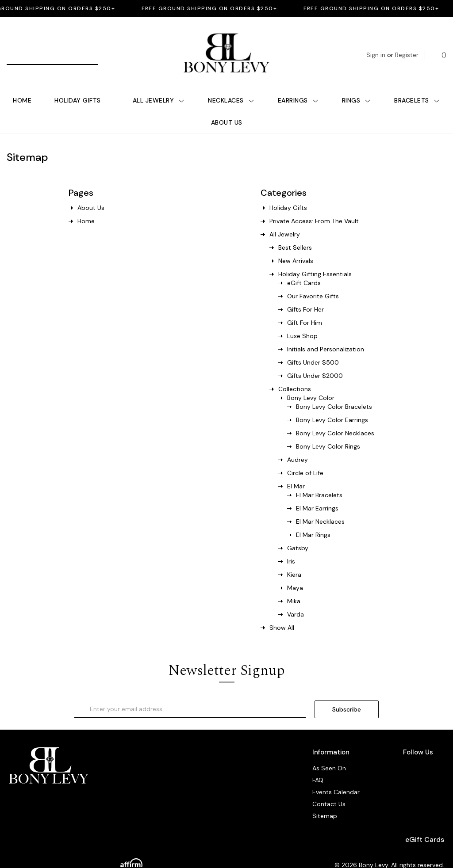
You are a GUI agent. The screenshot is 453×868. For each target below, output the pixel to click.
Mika (294, 586)
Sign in (376, 47)
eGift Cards (304, 268)
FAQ (318, 765)
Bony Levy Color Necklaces (335, 419)
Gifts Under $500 (313, 348)
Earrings (298, 86)
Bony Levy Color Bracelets (334, 392)
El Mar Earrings (317, 494)
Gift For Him (305, 308)
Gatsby (298, 533)
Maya (295, 573)
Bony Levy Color (311, 383)
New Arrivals (296, 246)
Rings (357, 86)
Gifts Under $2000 (315, 361)
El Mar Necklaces (320, 507)
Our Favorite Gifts (313, 282)
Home (22, 86)
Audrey (298, 445)
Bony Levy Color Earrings (332, 405)
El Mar (296, 472)
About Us (227, 108)
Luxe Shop (302, 321)
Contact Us (329, 789)
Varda (296, 600)
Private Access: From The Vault (314, 206)
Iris (291, 547)
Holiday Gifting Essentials (315, 259)
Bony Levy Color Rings (328, 432)
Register (407, 47)
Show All (282, 613)
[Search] (17, 48)
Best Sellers (295, 233)
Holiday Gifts (78, 86)
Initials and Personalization (326, 335)
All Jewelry (159, 86)
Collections (295, 374)
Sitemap (325, 801)
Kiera (294, 560)
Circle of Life (305, 458)
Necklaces (231, 86)
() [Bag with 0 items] (440, 47)
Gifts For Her (305, 295)
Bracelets (417, 86)
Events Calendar (336, 777)
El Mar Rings (313, 520)
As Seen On (329, 754)
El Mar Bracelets (319, 480)
